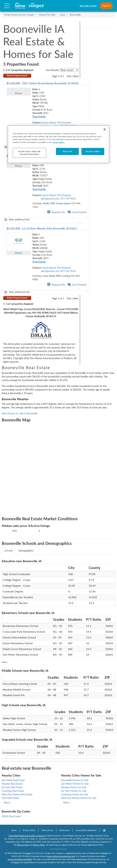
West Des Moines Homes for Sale (79, 798)
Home (14, 830)
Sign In (106, 6)
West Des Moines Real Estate (17, 794)
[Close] (105, 129)
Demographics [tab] (26, 551)
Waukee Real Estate (12, 784)
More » (5, 662)
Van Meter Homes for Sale (75, 784)
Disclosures (64, 830)
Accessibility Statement (86, 830)
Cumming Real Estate (13, 791)
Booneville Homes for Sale (75, 780)
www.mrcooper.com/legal (20, 859)
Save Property (77, 212)
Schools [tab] (8, 551)
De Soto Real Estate (12, 787)
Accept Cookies (93, 151)
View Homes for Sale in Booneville (20, 413)
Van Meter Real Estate (13, 780)
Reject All (67, 151)
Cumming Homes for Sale (74, 794)
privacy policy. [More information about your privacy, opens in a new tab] (59, 142)
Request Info (56, 212)
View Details (39, 117)
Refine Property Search (17, 76)
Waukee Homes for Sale (74, 787)
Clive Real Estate (10, 798)
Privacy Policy (29, 830)
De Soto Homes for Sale (74, 791)
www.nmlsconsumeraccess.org (61, 856)
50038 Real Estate (11, 816)
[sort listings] (69, 70)
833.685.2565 (88, 6)
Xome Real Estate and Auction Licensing (26, 836)
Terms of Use (47, 830)
